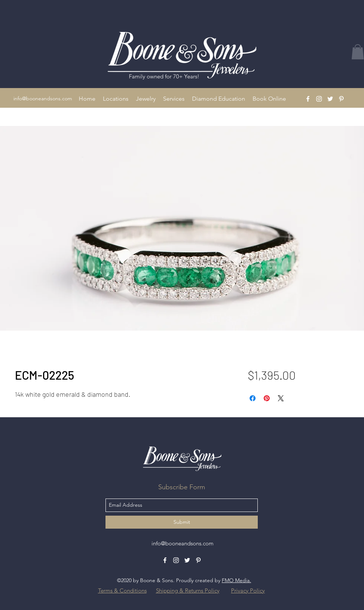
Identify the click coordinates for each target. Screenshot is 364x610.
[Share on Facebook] (253, 398)
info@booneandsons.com (43, 98)
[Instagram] (319, 99)
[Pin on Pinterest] (267, 398)
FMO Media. (236, 580)
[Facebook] (308, 99)
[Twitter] (330, 99)
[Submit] (182, 522)
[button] (116, 99)
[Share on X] (281, 398)
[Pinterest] (341, 99)
